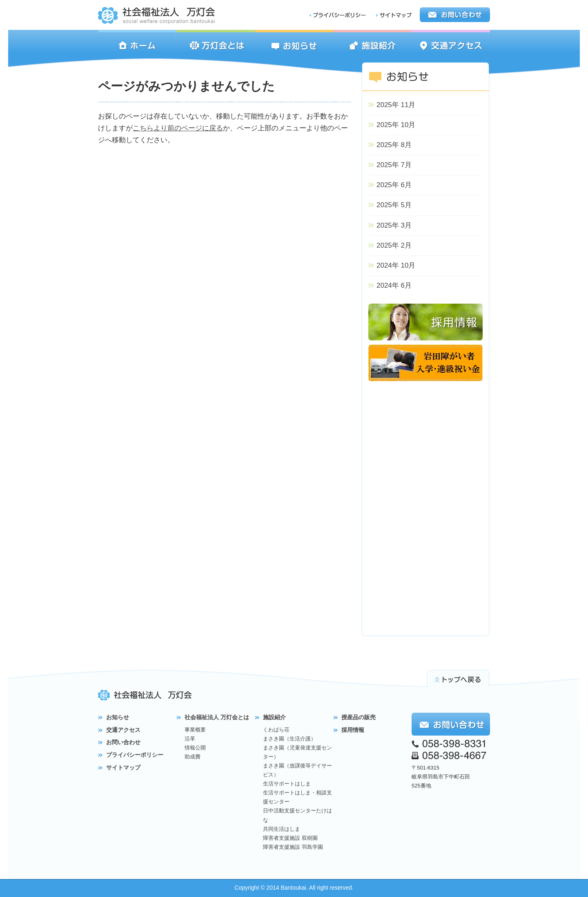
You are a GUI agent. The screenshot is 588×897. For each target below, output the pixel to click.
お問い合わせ (123, 742)
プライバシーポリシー (135, 755)
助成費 (193, 757)
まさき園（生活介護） (290, 739)
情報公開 (195, 748)
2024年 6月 (394, 285)
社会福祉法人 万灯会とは (217, 717)
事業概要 (195, 730)
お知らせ (118, 717)
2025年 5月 (394, 205)
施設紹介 (274, 717)
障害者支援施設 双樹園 (290, 838)
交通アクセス (123, 730)
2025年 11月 (396, 105)
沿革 (190, 739)
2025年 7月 (394, 165)
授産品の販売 (359, 717)
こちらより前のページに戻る (178, 128)
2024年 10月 (396, 265)
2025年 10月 (396, 125)
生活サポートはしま (287, 784)
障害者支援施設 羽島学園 (293, 847)
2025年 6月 (394, 185)
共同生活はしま (282, 829)
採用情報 (353, 730)
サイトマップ (123, 767)
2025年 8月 (394, 145)
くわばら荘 (276, 730)
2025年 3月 (394, 225)
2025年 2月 (394, 245)
